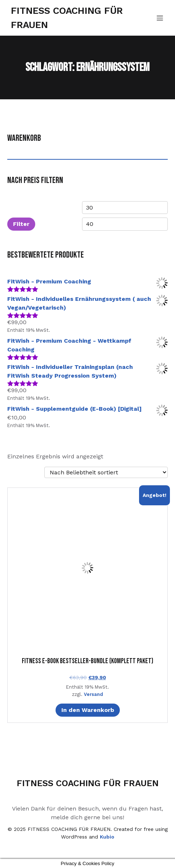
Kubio (107, 837)
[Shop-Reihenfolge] (106, 472)
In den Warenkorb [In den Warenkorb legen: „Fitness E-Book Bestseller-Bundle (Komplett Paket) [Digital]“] (88, 710)
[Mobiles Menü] (160, 18)
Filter (21, 224)
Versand (93, 694)
